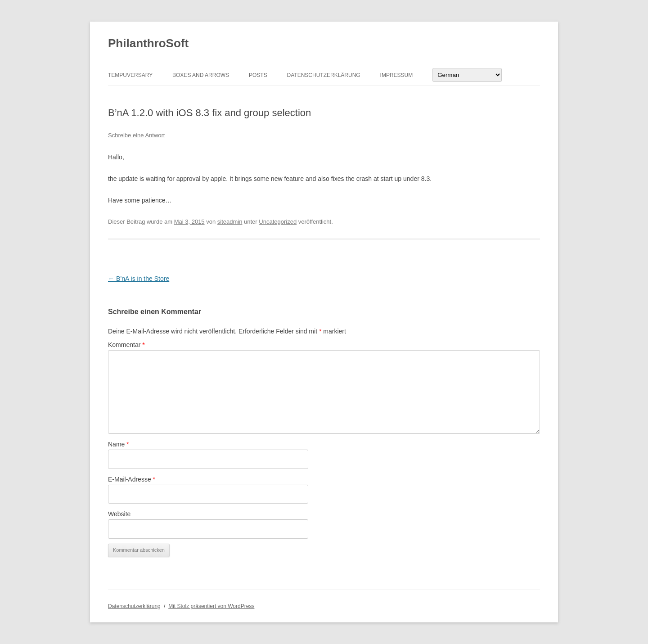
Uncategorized (278, 222)
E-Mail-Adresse (132, 479)
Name (119, 444)
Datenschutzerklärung (324, 75)
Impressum (397, 75)
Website (119, 514)
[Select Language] (467, 75)
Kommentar (126, 345)
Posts (258, 75)
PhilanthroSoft (148, 43)
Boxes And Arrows (201, 75)
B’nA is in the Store (139, 279)
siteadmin (230, 222)
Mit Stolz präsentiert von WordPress (211, 606)
